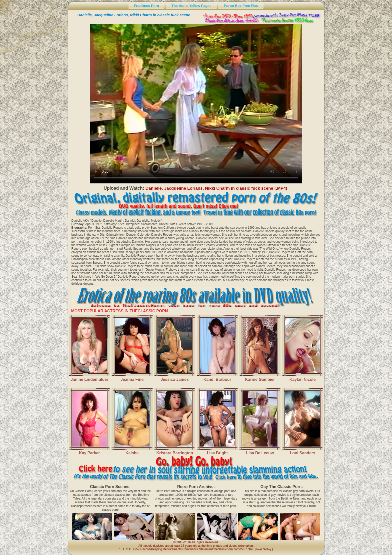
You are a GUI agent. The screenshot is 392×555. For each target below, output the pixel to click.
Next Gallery (264, 549)
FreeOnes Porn (146, 6)
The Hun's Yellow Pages (191, 6)
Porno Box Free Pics (241, 6)
